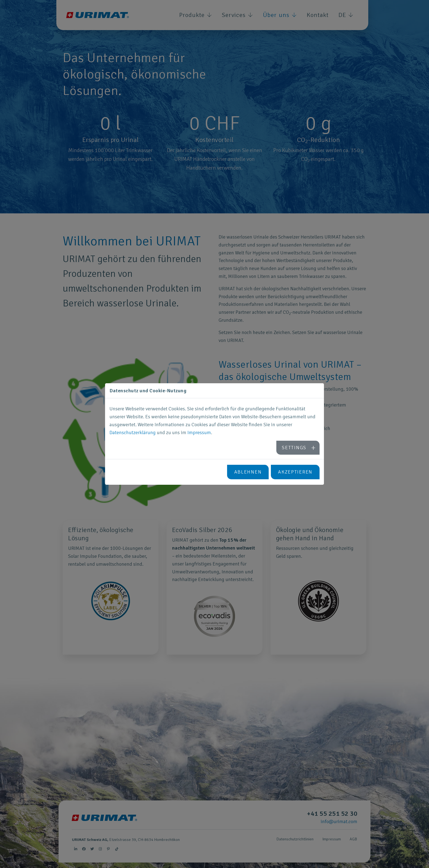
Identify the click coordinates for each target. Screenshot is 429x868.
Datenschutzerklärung (133, 432)
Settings (294, 448)
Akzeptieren (295, 472)
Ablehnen (248, 472)
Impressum (199, 432)
